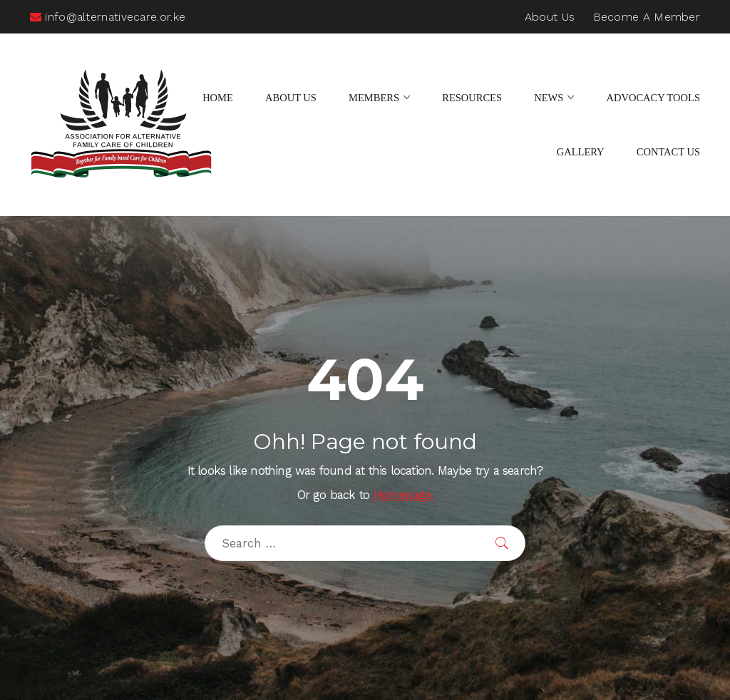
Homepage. (403, 495)
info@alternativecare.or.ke (108, 17)
